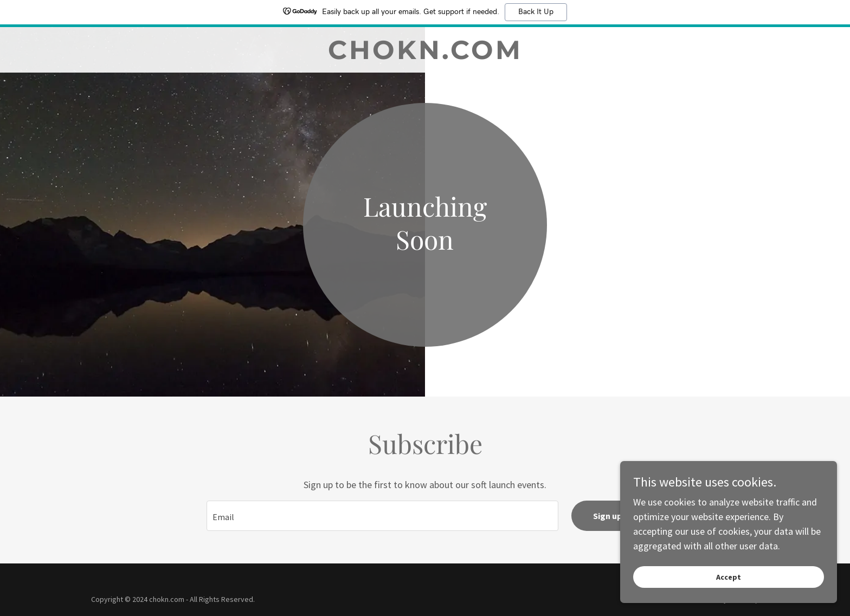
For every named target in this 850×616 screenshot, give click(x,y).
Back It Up (536, 12)
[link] (425, 56)
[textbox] (382, 516)
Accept (729, 577)
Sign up (607, 516)
